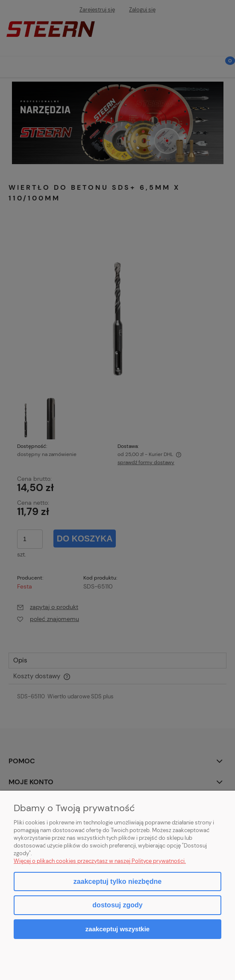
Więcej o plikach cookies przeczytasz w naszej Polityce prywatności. (100, 861)
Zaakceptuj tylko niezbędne (117, 881)
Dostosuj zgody (117, 905)
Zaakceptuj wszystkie (117, 929)
